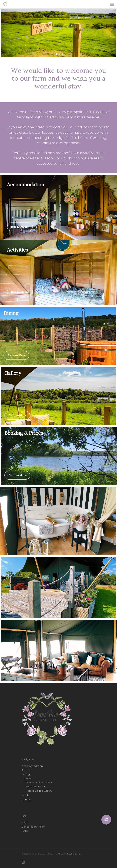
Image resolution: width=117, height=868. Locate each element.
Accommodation (32, 766)
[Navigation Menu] (112, 4)
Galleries (27, 778)
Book (25, 795)
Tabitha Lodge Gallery (39, 782)
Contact (27, 800)
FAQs (25, 831)
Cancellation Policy (33, 827)
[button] (106, 820)
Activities (27, 770)
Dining (26, 774)
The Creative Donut (72, 854)
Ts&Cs (25, 822)
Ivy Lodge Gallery (36, 787)
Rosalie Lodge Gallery (39, 791)
